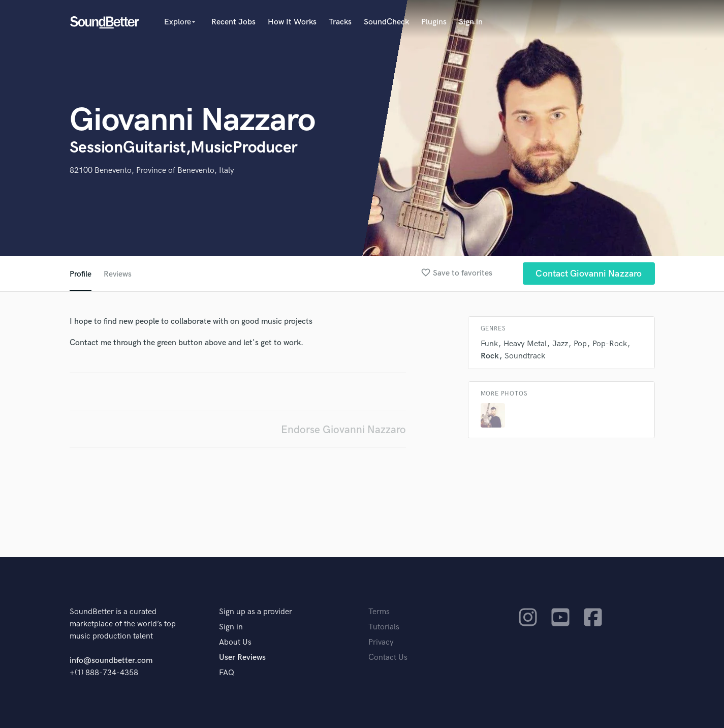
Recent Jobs (233, 22)
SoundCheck (386, 22)
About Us (235, 642)
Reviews (118, 274)
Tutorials (384, 627)
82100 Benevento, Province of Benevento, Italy (152, 171)
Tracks (340, 22)
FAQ (227, 673)
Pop (580, 344)
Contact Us (388, 658)
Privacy (381, 642)
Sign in (471, 22)
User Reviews (242, 658)
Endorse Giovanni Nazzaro (343, 430)
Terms (379, 612)
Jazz (560, 344)
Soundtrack (525, 356)
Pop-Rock (610, 344)
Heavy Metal (525, 344)
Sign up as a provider (256, 612)
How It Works (292, 22)
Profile (81, 274)
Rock (490, 356)
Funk (489, 344)
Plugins (434, 22)
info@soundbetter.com (111, 661)
